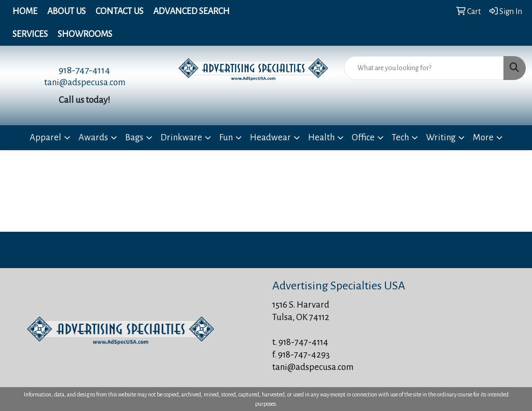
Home (25, 11)
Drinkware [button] (181, 137)
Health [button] (321, 137)
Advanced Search (191, 11)
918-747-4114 (84, 70)
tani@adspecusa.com (85, 82)
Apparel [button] (45, 137)
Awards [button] (93, 137)
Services (30, 34)
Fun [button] (226, 137)
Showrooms (85, 34)
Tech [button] (400, 137)
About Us (66, 11)
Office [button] (363, 137)
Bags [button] (134, 137)
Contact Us (119, 11)
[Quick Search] (424, 68)
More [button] (483, 137)
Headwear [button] (270, 137)
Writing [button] (441, 137)
